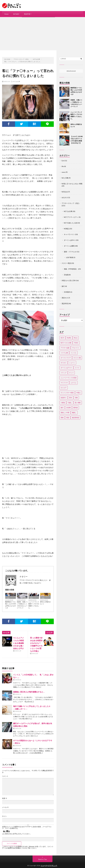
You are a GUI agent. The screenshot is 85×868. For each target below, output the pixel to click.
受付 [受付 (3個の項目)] (71, 398)
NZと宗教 (65, 178)
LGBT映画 (70, 257)
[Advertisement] (42, 34)
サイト (4, 816)
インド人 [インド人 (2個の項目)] (73, 353)
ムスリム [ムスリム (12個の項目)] (73, 383)
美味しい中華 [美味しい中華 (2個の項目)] (65, 413)
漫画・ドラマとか (70, 252)
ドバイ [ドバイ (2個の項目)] (77, 368)
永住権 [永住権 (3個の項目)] (68, 408)
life (63, 166)
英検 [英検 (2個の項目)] (62, 418)
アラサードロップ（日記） (10, 597)
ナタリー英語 (66, 263)
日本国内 (67, 292)
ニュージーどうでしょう (49, 866)
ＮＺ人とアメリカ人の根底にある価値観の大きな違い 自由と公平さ (19, 643)
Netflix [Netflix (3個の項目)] (69, 338)
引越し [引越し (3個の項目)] (70, 403)
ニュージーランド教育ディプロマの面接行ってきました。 (34, 605)
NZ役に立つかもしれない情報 (72, 184)
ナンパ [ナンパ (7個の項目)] (71, 373)
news (64, 172)
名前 (5, 798)
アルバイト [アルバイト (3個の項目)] (76, 348)
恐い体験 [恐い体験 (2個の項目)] (78, 403)
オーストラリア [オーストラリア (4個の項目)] (66, 358)
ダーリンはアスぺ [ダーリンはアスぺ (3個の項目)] (66, 368)
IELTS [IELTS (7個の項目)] (62, 338)
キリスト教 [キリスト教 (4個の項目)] (77, 358)
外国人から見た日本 (69, 280)
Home (6, 14)
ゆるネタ (65, 197)
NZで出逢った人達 (70, 223)
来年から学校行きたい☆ (45, 603)
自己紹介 (16, 14)
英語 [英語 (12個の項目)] (68, 418)
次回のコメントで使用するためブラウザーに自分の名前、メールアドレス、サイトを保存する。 (27, 827)
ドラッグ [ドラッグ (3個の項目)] (64, 373)
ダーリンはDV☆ (70, 240)
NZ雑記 (66, 229)
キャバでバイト (69, 234)
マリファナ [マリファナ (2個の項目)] (64, 383)
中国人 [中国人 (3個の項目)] (79, 393)
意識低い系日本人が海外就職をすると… (29, 692)
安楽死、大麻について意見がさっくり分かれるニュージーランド (22, 605)
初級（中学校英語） (71, 269)
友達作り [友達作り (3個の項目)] (64, 398)
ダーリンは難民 (69, 246)
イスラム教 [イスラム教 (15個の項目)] (64, 353)
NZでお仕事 (16, 81)
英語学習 (27, 14)
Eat (63, 161)
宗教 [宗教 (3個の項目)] (76, 398)
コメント (5, 776)
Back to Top (43, 859)
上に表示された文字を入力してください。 (17, 834)
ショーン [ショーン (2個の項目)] (72, 363)
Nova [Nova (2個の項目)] (76, 338)
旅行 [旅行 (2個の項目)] (62, 408)
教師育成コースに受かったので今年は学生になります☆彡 (11, 605)
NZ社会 (25, 598)
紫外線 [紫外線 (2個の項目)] (76, 408)
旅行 (63, 286)
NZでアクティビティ (71, 217)
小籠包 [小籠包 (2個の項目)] (63, 403)
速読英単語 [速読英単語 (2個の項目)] (76, 418)
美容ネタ (65, 298)
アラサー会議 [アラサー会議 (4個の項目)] (65, 348)
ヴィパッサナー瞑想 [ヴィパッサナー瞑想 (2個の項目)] (67, 393)
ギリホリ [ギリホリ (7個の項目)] (64, 363)
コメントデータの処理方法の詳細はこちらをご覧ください (28, 847)
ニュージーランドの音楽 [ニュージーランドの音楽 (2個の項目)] (69, 378)
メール (5, 807)
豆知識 (66, 275)
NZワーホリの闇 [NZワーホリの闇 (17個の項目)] (66, 343)
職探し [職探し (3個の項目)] (74, 413)
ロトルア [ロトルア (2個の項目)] (64, 388)
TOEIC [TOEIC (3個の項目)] (76, 343)
